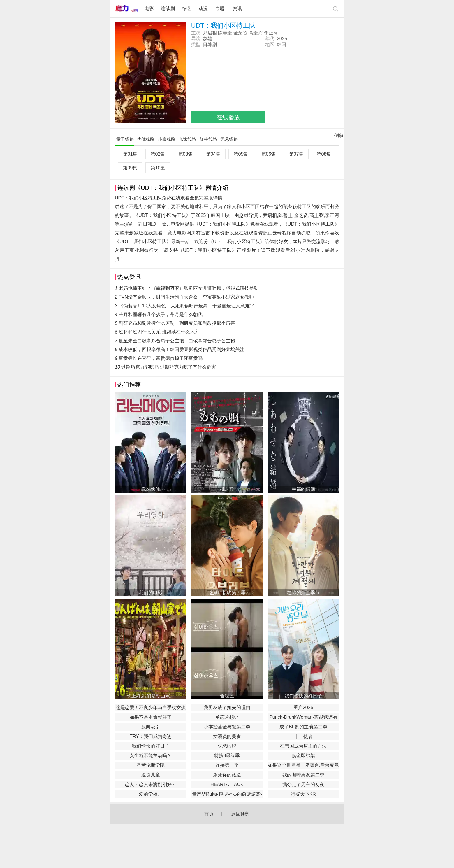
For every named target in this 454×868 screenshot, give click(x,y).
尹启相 (210, 33)
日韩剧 (210, 44)
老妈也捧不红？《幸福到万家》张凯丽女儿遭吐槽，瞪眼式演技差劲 (189, 288)
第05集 (241, 154)
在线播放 (228, 117)
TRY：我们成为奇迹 (151, 736)
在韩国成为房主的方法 (303, 746)
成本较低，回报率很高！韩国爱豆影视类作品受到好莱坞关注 (182, 349)
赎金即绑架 (303, 756)
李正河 (271, 33)
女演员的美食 (227, 736)
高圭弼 (256, 33)
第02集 (158, 154)
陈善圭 (225, 33)
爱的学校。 (151, 794)
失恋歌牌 (227, 746)
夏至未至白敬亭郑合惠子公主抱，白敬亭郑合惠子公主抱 (177, 341)
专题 (220, 9)
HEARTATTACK (227, 784)
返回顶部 (240, 814)
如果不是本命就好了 (151, 717)
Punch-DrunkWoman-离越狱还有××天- (303, 718)
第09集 (130, 168)
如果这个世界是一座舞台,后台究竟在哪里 (303, 766)
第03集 (186, 154)
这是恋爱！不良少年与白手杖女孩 (151, 707)
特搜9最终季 (227, 756)
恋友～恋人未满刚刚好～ (151, 784)
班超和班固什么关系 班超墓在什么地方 (159, 332)
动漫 (203, 9)
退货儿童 (151, 775)
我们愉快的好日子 (303, 696)
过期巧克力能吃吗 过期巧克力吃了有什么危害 (168, 367)
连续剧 (168, 9)
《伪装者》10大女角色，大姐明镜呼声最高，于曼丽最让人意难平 (186, 306)
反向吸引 (151, 727)
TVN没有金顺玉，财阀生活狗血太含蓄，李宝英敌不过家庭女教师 (186, 297)
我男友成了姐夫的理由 (227, 707)
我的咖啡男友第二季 (303, 775)
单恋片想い (227, 717)
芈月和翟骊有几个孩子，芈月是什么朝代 (161, 314)
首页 (209, 814)
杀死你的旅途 (227, 775)
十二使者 (303, 736)
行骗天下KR (303, 794)
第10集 (158, 168)
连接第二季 (227, 765)
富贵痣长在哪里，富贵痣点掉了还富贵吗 (161, 358)
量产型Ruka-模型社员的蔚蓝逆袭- (227, 794)
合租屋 (227, 696)
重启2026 (303, 707)
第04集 (213, 154)
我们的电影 (151, 593)
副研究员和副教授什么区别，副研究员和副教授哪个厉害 (177, 323)
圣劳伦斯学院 (151, 765)
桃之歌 (227, 489)
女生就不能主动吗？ (151, 756)
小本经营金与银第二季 (227, 727)
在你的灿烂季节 (303, 593)
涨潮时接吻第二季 (227, 593)
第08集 (324, 154)
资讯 (237, 9)
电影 (149, 9)
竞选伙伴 (151, 489)
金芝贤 (240, 33)
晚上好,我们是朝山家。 (151, 696)
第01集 (130, 154)
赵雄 (207, 39)
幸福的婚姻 (303, 489)
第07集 (296, 154)
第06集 (269, 154)
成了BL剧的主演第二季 (303, 727)
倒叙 (339, 137)
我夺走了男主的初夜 (303, 784)
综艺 (187, 9)
